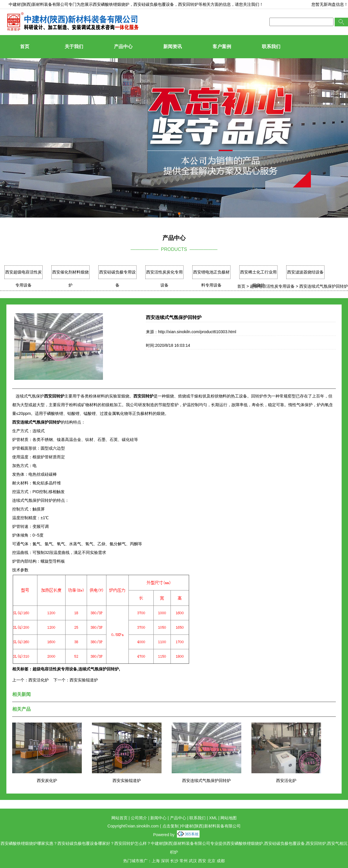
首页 (25, 46)
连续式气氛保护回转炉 (99, 669)
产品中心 (123, 46)
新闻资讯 (173, 46)
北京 (211, 861)
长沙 (174, 861)
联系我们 (271, 46)
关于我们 (74, 46)
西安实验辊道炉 (84, 680)
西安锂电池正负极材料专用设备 (211, 279)
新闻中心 (158, 818)
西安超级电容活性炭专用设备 (23, 279)
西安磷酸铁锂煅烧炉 (111, 4)
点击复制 (171, 826)
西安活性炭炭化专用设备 (164, 279)
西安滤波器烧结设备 (305, 272)
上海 (156, 861)
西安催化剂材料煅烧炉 (70, 279)
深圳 (165, 861)
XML (213, 818)
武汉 (193, 861)
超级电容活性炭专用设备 (272, 286)
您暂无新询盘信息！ (330, 4)
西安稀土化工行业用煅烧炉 (258, 279)
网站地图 (229, 818)
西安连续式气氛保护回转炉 (324, 286)
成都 (221, 861)
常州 (184, 861)
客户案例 (222, 46)
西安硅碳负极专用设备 (117, 279)
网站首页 (119, 818)
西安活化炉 (39, 680)
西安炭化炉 (47, 781)
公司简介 (139, 818)
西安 (202, 861)
